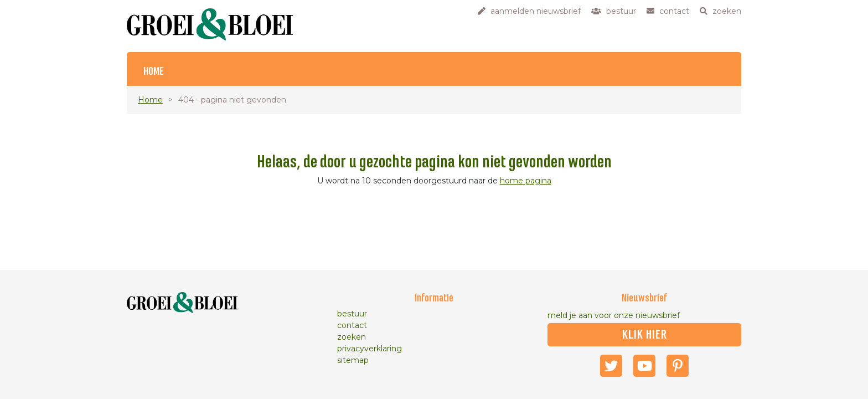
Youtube (644, 366)
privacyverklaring (370, 349)
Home (154, 72)
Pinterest (678, 366)
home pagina (526, 181)
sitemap (353, 360)
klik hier (645, 335)
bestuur (352, 314)
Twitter (611, 366)
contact (352, 325)
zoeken (352, 337)
